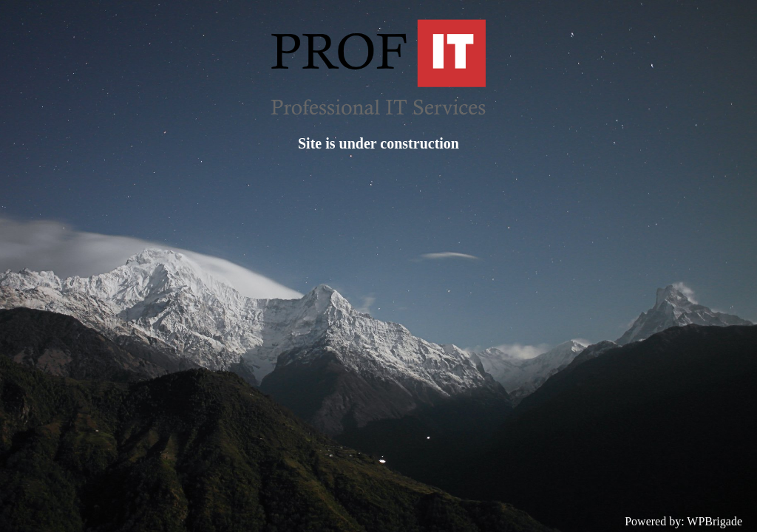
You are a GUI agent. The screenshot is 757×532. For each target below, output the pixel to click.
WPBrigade (714, 521)
